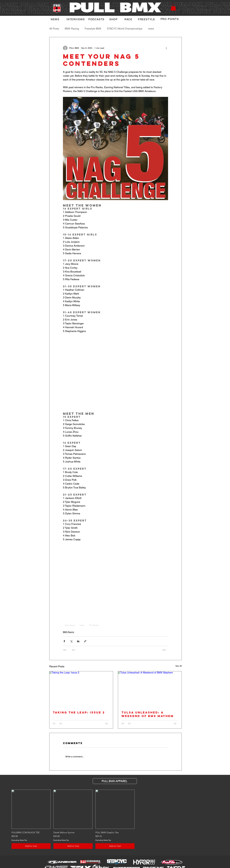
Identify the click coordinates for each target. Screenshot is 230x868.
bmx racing (70, 625)
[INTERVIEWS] (76, 19)
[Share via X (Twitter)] (71, 641)
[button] (173, 7)
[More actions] (166, 48)
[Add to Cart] (31, 846)
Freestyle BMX (93, 29)
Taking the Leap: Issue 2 (79, 712)
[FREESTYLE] (147, 19)
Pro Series (94, 625)
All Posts (54, 29)
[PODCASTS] (97, 19)
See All (179, 666)
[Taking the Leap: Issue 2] (81, 689)
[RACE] (129, 19)
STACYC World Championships (125, 29)
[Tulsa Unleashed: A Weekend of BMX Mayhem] (150, 689)
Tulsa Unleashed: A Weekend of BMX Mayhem (148, 714)
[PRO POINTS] (170, 19)
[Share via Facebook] (64, 641)
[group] (115, 819)
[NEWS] (55, 19)
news (151, 29)
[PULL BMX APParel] (115, 781)
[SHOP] (114, 19)
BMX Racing (72, 29)
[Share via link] (85, 641)
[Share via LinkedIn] (78, 641)
